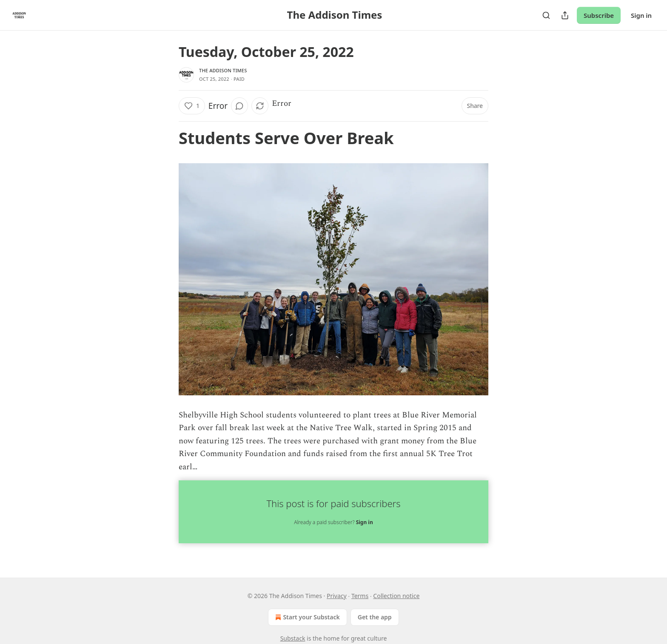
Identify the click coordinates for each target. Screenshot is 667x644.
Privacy (337, 596)
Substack (293, 638)
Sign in (641, 15)
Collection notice (396, 596)
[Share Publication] (565, 15)
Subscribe (599, 15)
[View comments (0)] (239, 106)
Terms (360, 596)
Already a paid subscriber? (333, 522)
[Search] (546, 15)
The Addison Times (223, 70)
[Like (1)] (192, 106)
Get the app (375, 617)
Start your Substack (306, 617)
